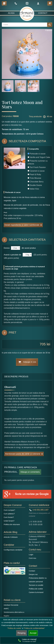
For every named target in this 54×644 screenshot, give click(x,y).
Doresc (7, 248)
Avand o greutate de (12, 255)
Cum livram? (9, 517)
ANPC (6, 609)
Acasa (11, 13)
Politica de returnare (12, 524)
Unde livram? (9, 521)
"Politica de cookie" (14, 628)
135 (5, 258)
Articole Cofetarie (11, 537)
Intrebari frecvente (11, 605)
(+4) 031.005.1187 (39, 510)
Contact (43, 13)
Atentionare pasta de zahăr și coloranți (23, 454)
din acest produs (28, 248)
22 (35, 255)
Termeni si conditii (36, 585)
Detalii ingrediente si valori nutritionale (22, 225)
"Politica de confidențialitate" (34, 628)
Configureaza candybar (13, 550)
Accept (33, 633)
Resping (22, 633)
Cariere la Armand (36, 592)
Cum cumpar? (9, 510)
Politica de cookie (36, 589)
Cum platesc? (9, 514)
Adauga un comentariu (30, 472)
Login (31, 555)
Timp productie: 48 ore (41, 117)
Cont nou (33, 558)
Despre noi (33, 574)
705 (43, 344)
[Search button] (50, 25)
